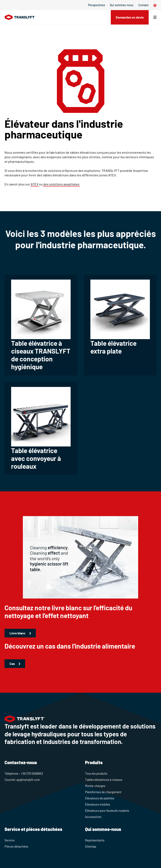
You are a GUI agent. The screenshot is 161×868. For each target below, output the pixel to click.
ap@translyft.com (28, 780)
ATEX (34, 184)
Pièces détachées (16, 846)
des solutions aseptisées (61, 184)
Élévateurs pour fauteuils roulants (107, 811)
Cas (12, 664)
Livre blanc (18, 633)
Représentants (95, 840)
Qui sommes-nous (122, 5)
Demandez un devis (130, 17)
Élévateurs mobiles (97, 804)
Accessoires (93, 817)
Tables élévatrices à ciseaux (104, 780)
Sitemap (91, 846)
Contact (143, 5)
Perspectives (97, 5)
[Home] (20, 17)
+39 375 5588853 (32, 773)
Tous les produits (96, 773)
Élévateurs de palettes (100, 798)
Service (10, 840)
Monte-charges (95, 786)
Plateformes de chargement (103, 792)
